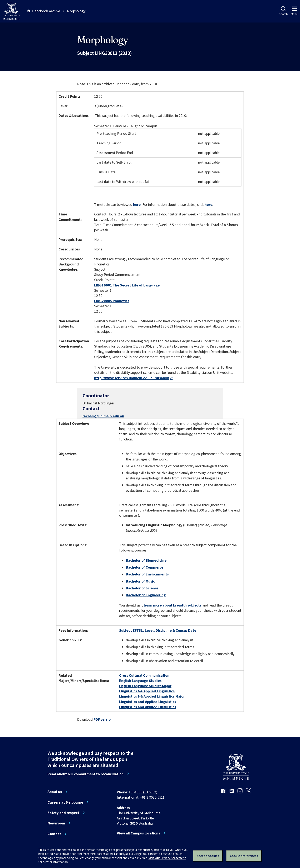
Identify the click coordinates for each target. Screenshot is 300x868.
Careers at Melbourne (65, 802)
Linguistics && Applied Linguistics (147, 691)
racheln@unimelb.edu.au (103, 416)
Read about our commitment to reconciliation (86, 774)
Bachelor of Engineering (146, 595)
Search (283, 11)
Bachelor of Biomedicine (146, 560)
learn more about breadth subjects (173, 605)
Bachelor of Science (142, 588)
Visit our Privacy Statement (167, 858)
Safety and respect (63, 813)
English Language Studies (140, 681)
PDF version (103, 719)
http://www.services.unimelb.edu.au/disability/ (133, 378)
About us (55, 792)
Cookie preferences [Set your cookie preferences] (244, 856)
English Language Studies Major (145, 686)
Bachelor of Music (140, 581)
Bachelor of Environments (147, 574)
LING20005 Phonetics (112, 301)
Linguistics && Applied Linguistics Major (152, 696)
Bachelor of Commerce (145, 567)
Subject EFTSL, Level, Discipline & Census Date (158, 630)
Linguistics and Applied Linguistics (148, 702)
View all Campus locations (138, 833)
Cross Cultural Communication (144, 675)
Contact (54, 834)
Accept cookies (208, 856)
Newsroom (56, 823)
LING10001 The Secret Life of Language (127, 285)
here (137, 204)
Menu (294, 11)
